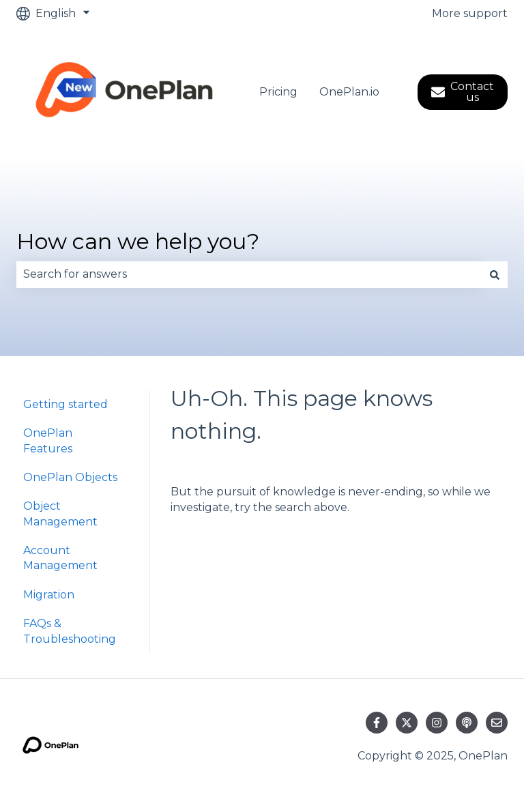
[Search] (495, 274)
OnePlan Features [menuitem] (48, 440)
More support (470, 13)
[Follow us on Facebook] (377, 723)
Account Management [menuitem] (60, 558)
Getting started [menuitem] (65, 404)
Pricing (278, 92)
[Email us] (497, 723)
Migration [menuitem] (49, 595)
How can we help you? (138, 241)
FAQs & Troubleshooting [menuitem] (70, 631)
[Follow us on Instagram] (437, 723)
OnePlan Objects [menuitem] (70, 477)
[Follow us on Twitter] (407, 723)
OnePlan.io (349, 92)
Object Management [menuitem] (60, 513)
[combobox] (249, 274)
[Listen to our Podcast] (467, 723)
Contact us (463, 92)
